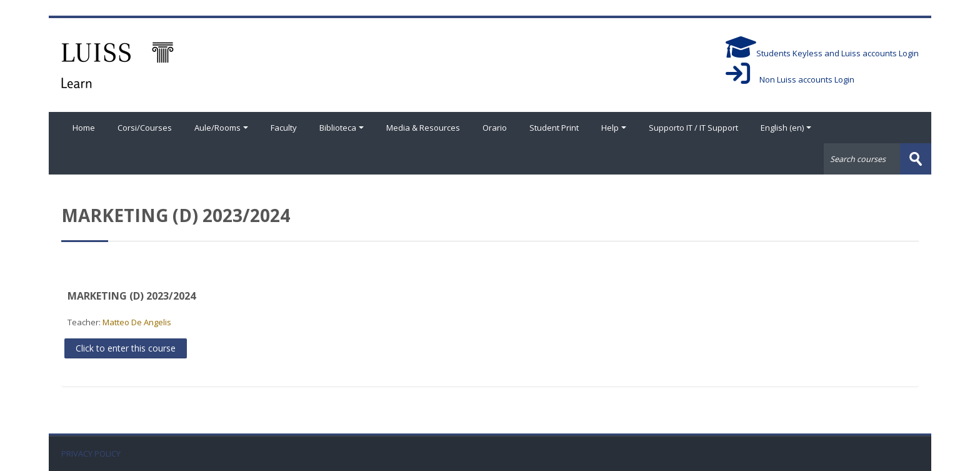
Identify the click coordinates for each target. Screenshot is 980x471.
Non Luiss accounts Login (790, 79)
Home (84, 128)
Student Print (554, 128)
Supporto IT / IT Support (693, 128)
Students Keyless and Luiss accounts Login (822, 53)
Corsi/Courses (145, 128)
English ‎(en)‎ (786, 128)
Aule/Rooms (221, 128)
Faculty (284, 128)
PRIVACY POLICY (91, 454)
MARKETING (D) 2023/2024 (132, 296)
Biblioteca (342, 128)
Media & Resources (423, 128)
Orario (495, 128)
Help (614, 128)
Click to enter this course (126, 348)
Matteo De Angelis (137, 322)
